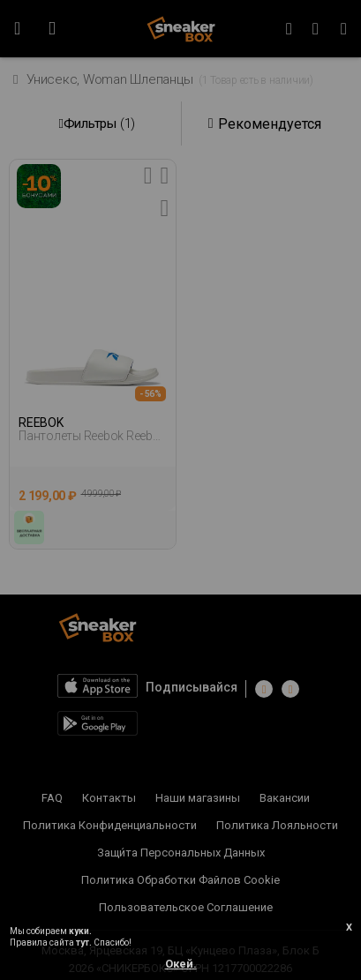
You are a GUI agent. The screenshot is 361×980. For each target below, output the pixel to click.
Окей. (181, 964)
